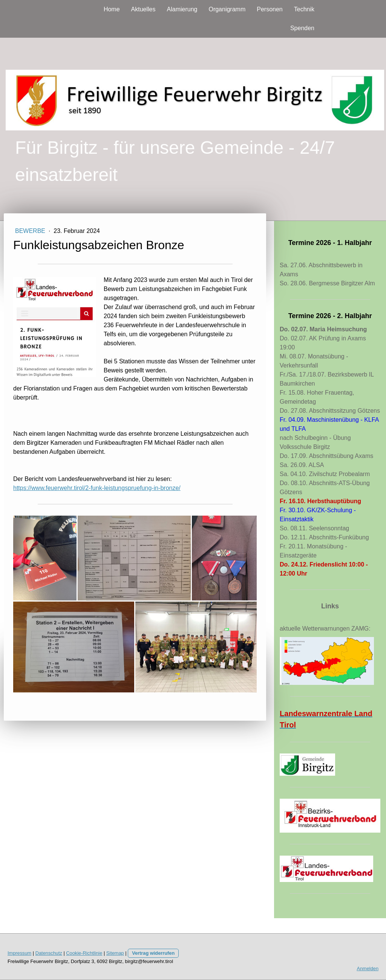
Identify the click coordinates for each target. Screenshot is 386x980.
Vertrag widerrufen (153, 953)
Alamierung (182, 9)
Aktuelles (143, 9)
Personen (270, 9)
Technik (304, 9)
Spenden (302, 28)
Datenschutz (49, 953)
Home (112, 9)
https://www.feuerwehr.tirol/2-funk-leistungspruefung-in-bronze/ (97, 488)
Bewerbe (31, 231)
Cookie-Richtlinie (84, 953)
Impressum (19, 953)
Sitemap (115, 953)
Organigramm (227, 9)
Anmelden (368, 969)
